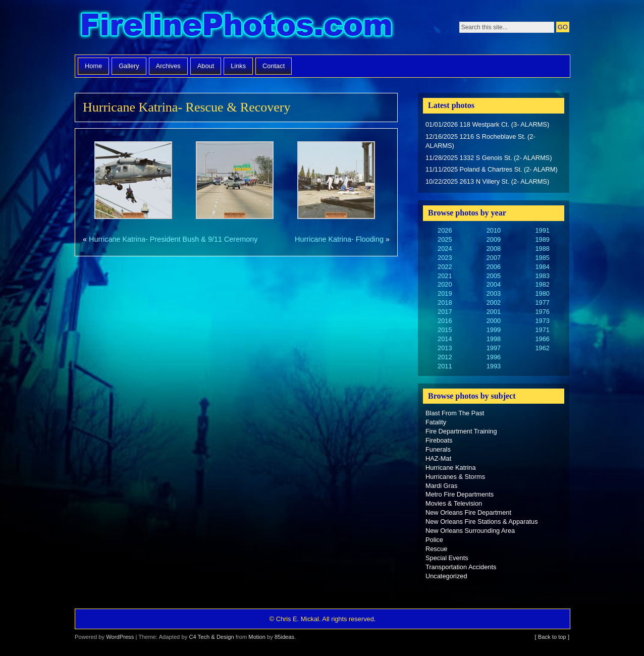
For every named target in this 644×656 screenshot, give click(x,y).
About (206, 66)
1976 (542, 312)
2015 (445, 330)
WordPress (120, 637)
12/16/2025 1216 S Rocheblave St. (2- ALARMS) (480, 141)
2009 (494, 239)
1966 (542, 339)
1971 (542, 330)
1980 (542, 293)
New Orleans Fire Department (468, 512)
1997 (494, 348)
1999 (494, 330)
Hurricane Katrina (451, 468)
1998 (494, 339)
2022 (445, 267)
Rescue (436, 549)
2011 (445, 366)
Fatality (436, 422)
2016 (445, 321)
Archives (168, 66)
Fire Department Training (461, 431)
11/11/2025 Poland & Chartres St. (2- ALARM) (492, 169)
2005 (494, 276)
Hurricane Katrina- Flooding (339, 239)
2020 (445, 284)
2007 (494, 258)
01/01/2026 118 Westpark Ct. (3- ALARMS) (487, 124)
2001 (494, 312)
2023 (445, 258)
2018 (445, 303)
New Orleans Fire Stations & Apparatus (482, 522)
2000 (494, 321)
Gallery (129, 66)
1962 (542, 348)
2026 (445, 230)
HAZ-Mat (438, 458)
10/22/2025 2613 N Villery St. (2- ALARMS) (487, 181)
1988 (542, 249)
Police (434, 540)
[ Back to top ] (552, 637)
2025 (445, 239)
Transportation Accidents (461, 567)
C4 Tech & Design (211, 637)
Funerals (438, 449)
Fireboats (439, 440)
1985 (542, 258)
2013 (445, 348)
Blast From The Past (455, 413)
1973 (542, 321)
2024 (445, 249)
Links (238, 66)
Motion (257, 637)
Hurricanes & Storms (455, 477)
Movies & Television (454, 503)
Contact (274, 66)
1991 (542, 230)
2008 (494, 249)
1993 (494, 366)
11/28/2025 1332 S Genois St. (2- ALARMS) (489, 158)
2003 (494, 293)
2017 (445, 312)
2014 (445, 339)
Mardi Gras (441, 486)
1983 (542, 276)
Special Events (447, 558)
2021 (445, 276)
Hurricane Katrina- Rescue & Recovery (186, 107)
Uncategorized (446, 576)
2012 (445, 357)
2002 (494, 303)
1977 (542, 303)
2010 (494, 230)
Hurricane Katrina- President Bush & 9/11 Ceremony (173, 239)
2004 (494, 284)
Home (93, 66)
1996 (494, 357)
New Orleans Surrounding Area (470, 531)
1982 (542, 284)
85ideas (284, 637)
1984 (542, 267)
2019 (445, 293)
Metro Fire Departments (460, 494)
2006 (494, 267)
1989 (542, 239)
